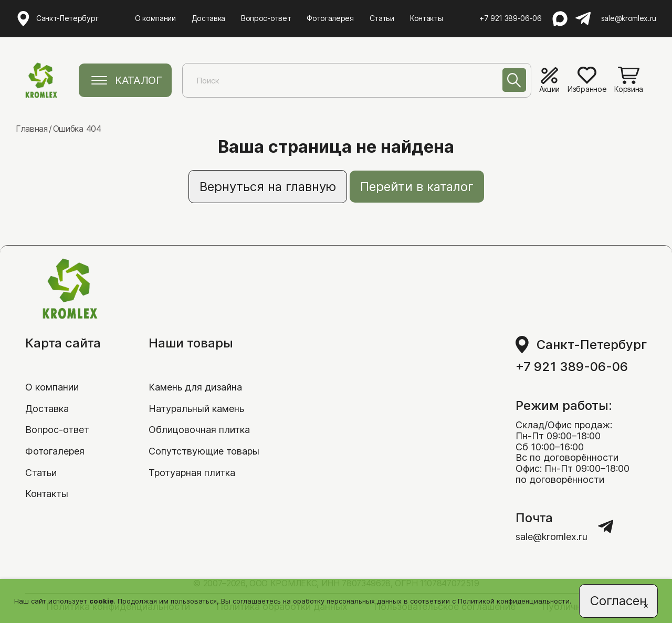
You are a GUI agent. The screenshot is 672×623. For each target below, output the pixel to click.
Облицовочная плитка (199, 430)
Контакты (426, 18)
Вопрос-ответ (266, 18)
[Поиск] (514, 80)
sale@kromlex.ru (629, 18)
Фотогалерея (330, 18)
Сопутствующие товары (204, 451)
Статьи (382, 18)
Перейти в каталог (417, 187)
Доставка (208, 18)
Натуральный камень (196, 409)
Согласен (618, 601)
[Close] (646, 605)
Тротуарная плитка (192, 473)
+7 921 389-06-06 (511, 18)
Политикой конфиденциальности (514, 601)
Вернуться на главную (268, 187)
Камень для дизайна (195, 387)
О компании (155, 18)
